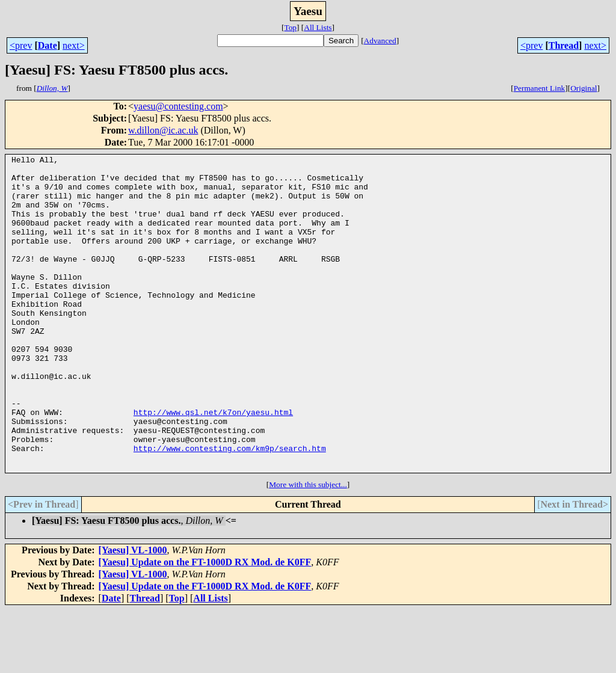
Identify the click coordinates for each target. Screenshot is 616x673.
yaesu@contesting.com (178, 106)
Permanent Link (540, 88)
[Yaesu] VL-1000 (133, 613)
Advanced (380, 41)
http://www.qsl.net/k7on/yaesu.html (213, 464)
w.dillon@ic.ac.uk (163, 130)
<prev (21, 45)
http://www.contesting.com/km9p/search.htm (230, 508)
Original (584, 88)
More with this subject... (308, 548)
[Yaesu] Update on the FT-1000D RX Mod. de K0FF (205, 625)
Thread (564, 45)
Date (48, 45)
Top (290, 27)
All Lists (318, 27)
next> (74, 45)
